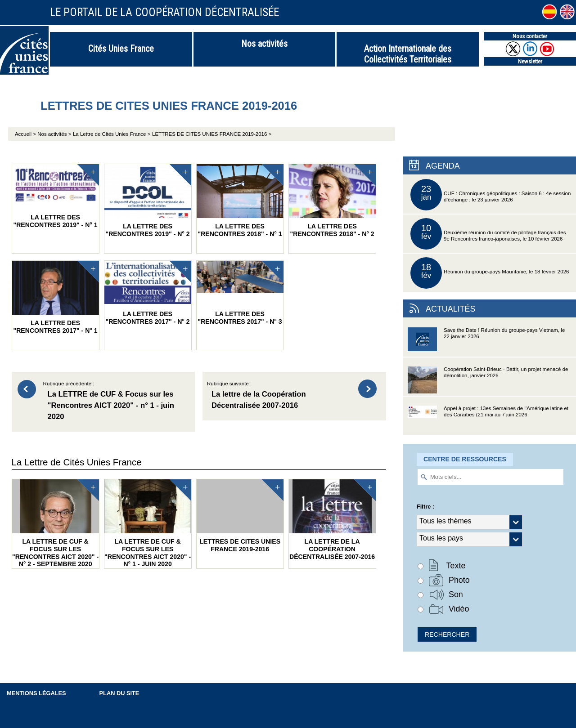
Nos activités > (54, 134)
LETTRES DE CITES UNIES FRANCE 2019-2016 (240, 516)
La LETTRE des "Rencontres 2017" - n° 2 (148, 293)
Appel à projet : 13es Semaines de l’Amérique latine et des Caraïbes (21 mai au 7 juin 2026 (488, 420)
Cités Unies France (121, 49)
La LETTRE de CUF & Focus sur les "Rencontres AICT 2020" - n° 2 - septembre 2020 (56, 524)
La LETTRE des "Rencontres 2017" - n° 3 (240, 293)
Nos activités (264, 44)
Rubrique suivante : (279, 396)
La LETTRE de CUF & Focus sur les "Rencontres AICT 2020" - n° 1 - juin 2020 (148, 524)
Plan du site (119, 693)
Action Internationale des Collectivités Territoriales (408, 54)
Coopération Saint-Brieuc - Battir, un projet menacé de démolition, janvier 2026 (488, 381)
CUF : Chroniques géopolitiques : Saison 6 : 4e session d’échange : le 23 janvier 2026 (490, 195)
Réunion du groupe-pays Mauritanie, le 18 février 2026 (490, 273)
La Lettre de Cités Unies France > (112, 134)
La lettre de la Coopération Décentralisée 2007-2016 (332, 520)
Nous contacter (530, 36)
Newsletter (530, 61)
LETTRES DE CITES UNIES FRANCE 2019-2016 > (212, 134)
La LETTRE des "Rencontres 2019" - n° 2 (148, 201)
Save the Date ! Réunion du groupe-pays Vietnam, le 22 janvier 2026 (486, 342)
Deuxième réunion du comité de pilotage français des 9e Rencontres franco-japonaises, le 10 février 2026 (488, 234)
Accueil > (26, 134)
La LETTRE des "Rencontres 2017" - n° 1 (56, 297)
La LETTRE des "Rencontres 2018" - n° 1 (240, 201)
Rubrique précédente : (115, 402)
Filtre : (425, 507)
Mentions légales (36, 693)
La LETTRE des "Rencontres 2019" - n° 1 (56, 196)
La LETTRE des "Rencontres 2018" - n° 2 (332, 201)
